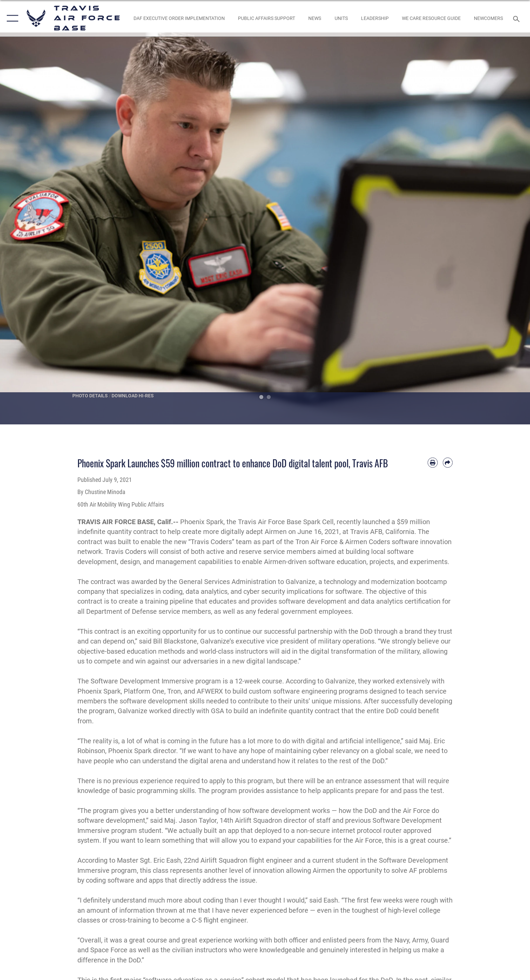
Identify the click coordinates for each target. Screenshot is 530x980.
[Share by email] (448, 462)
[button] (11, 18)
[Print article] (432, 462)
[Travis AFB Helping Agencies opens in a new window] (431, 18)
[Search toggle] (517, 18)
